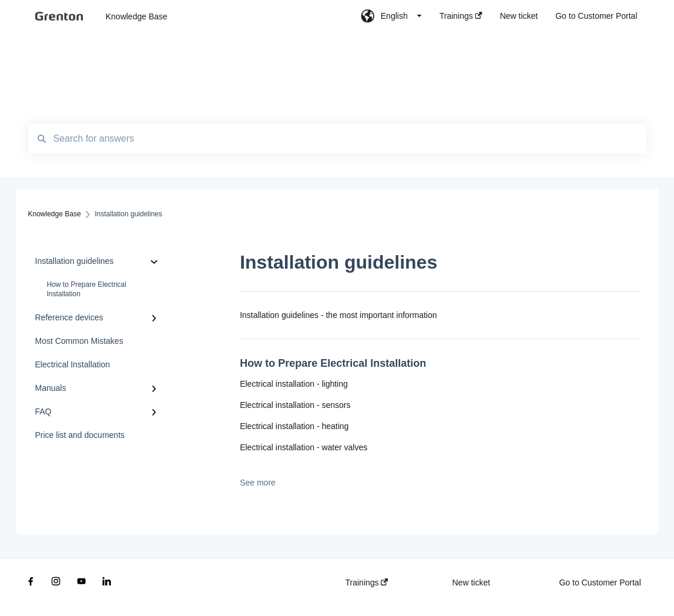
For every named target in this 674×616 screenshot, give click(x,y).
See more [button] (258, 483)
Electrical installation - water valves (304, 447)
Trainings (367, 582)
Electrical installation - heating (294, 426)
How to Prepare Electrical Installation (87, 289)
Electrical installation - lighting (294, 384)
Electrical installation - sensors (295, 405)
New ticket (471, 582)
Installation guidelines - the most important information (338, 315)
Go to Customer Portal (600, 582)
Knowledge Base (137, 16)
